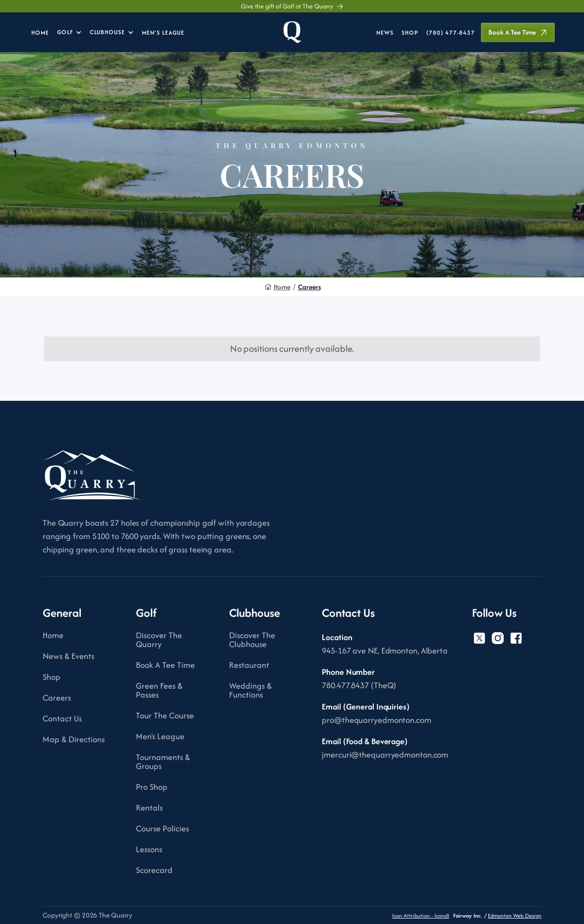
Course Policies (162, 828)
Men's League (160, 736)
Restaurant (249, 665)
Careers (309, 287)
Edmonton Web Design (515, 916)
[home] (292, 32)
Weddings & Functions (250, 690)
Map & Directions (74, 739)
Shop (52, 677)
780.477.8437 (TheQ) (359, 685)
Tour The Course (165, 715)
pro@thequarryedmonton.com (377, 720)
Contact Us (62, 718)
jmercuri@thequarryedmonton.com (385, 755)
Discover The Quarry (159, 640)
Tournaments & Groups (163, 761)
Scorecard (154, 870)
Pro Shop (152, 787)
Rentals (149, 808)
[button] (69, 32)
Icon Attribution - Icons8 (421, 916)
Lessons (149, 849)
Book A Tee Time (165, 665)
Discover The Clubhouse (252, 640)
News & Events (68, 656)
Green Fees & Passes (159, 690)
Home (282, 287)
